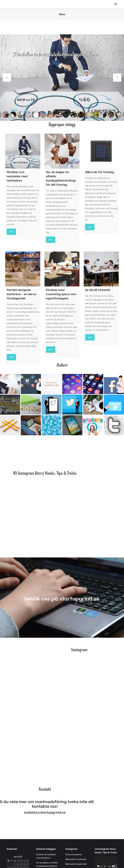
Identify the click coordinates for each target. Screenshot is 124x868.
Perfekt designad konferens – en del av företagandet (45, 834)
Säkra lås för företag (45, 826)
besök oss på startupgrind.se (62, 599)
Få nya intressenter (74, 806)
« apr (9, 836)
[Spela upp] (98, 818)
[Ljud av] (113, 818)
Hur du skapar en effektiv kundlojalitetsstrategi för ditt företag (47, 818)
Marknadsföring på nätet (76, 816)
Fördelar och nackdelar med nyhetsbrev (46, 808)
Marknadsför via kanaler (76, 811)
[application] (106, 814)
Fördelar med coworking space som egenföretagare (47, 846)
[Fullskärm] (116, 818)
